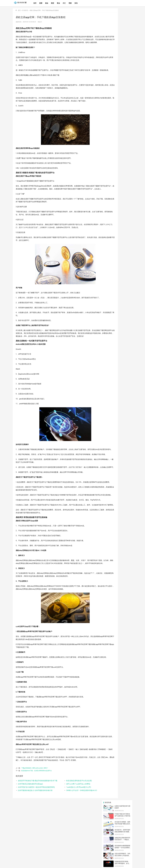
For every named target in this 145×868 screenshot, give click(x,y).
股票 (41, 3)
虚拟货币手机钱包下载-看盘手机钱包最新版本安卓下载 (36, 830)
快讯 (76, 3)
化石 (124, 162)
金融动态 (125, 155)
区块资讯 (25, 10)
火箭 (128, 162)
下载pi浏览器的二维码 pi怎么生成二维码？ (35, 818)
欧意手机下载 (113, 166)
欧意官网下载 (110, 159)
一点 (118, 162)
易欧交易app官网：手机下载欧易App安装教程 (44, 10)
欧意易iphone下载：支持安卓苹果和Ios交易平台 (37, 820)
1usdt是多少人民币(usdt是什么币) (70, 837)
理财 (70, 3)
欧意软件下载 (118, 159)
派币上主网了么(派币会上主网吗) (69, 834)
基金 (47, 3)
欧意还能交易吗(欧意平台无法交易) (70, 830)
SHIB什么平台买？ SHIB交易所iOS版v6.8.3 (73, 840)
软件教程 (119, 155)
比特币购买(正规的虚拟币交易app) (30, 834)
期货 (53, 3)
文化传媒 (108, 155)
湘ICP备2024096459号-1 (45, 865)
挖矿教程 (126, 159)
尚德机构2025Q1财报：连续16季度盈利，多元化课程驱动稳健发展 (122, 72)
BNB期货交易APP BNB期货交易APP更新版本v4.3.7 (122, 134)
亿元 (114, 162)
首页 (35, 3)
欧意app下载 (117, 170)
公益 (104, 155)
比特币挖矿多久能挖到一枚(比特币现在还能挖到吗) (36, 837)
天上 (121, 162)
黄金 (58, 3)
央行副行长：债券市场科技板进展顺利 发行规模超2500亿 (123, 40)
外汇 (64, 3)
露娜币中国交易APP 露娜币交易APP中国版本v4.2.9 (122, 142)
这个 (104, 166)
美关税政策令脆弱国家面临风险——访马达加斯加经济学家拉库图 (122, 56)
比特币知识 (110, 162)
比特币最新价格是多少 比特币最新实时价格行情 (35, 840)
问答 (114, 155)
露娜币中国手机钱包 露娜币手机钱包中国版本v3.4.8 (123, 94)
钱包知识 (105, 162)
